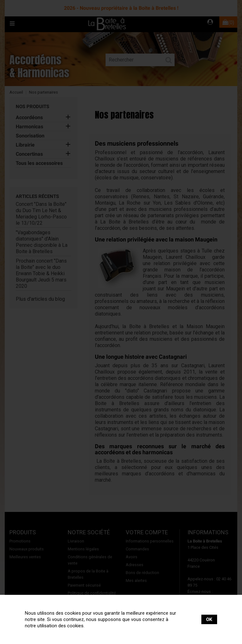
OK (209, 619)
